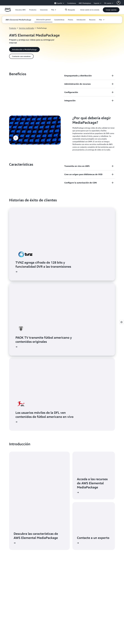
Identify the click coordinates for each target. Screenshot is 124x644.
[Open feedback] (121, 322)
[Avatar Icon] (119, 3)
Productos (13, 28)
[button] (20, 10)
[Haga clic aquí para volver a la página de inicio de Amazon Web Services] (8, 11)
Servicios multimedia (26, 28)
